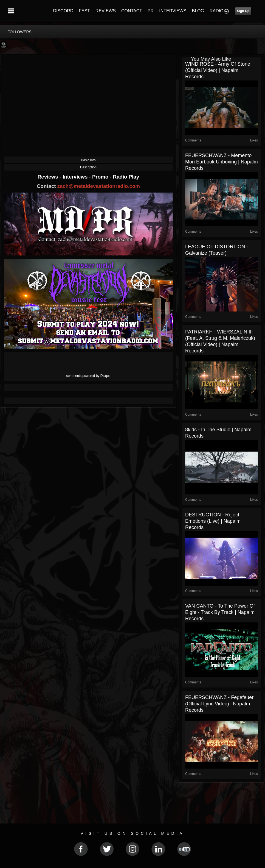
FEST (84, 11)
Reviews (49, 177)
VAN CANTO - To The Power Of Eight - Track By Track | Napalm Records (220, 612)
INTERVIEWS (173, 11)
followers (19, 32)
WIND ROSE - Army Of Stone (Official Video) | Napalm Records (218, 70)
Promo (101, 177)
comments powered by (88, 376)
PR (151, 11)
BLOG (198, 11)
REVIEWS (106, 11)
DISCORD (63, 11)
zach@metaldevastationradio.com (99, 186)
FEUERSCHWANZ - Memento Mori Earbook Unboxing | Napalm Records (222, 162)
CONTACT (132, 11)
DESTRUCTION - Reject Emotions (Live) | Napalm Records (213, 521)
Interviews (76, 177)
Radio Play (126, 177)
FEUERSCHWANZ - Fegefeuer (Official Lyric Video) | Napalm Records (219, 704)
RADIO (217, 11)
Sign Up (243, 11)
